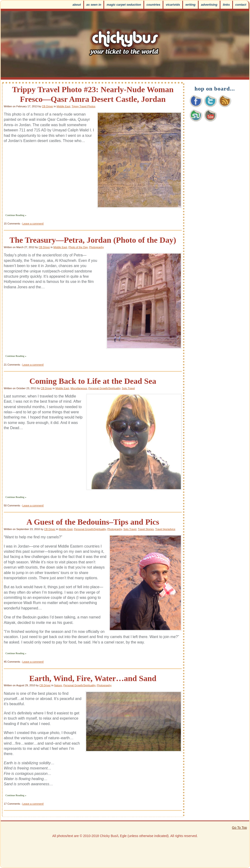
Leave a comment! (33, 224)
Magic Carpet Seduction (124, 5)
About (77, 5)
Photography (96, 247)
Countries (154, 5)
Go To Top (239, 828)
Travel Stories (146, 529)
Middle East (63, 106)
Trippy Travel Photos (83, 106)
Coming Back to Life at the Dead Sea (93, 381)
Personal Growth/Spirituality (105, 388)
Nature (58, 685)
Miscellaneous (79, 388)
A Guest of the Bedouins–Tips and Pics (93, 522)
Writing (190, 5)
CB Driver (48, 106)
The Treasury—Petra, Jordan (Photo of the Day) (93, 240)
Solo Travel (128, 388)
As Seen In (94, 5)
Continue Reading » (16, 215)
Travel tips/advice (165, 529)
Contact (241, 5)
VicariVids (173, 5)
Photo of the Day (78, 247)
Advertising (209, 5)
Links (226, 5)
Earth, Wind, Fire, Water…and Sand (93, 678)
